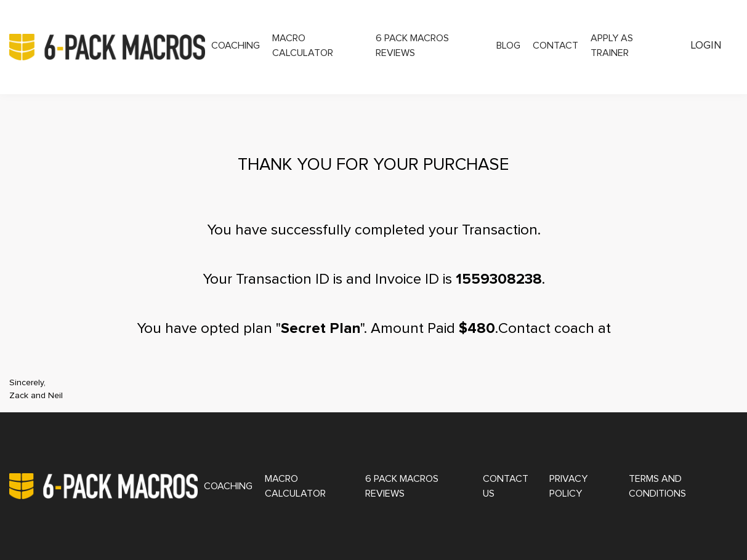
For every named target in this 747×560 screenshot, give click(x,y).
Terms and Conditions (657, 486)
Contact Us (506, 486)
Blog (508, 46)
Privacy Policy (568, 486)
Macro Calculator (303, 46)
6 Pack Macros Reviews (412, 46)
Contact (555, 46)
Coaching (236, 46)
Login (706, 46)
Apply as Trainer (612, 46)
